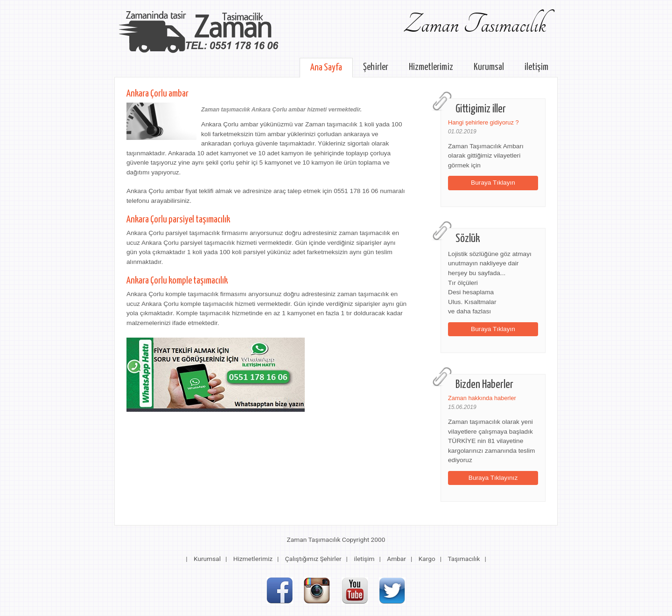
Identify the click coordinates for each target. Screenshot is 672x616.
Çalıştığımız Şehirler (313, 559)
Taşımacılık (464, 559)
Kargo (427, 559)
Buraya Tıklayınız (493, 478)
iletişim (536, 67)
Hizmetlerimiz (431, 67)
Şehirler (376, 67)
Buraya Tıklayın (493, 183)
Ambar (396, 559)
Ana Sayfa (326, 68)
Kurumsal (489, 67)
